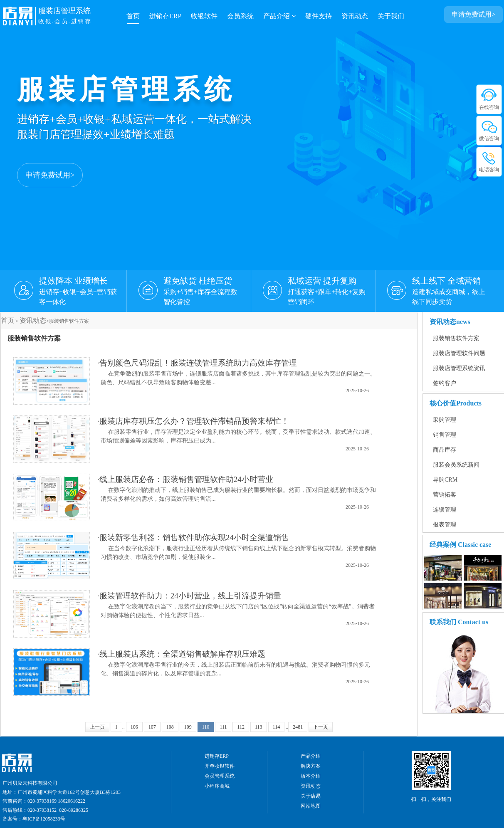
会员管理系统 (220, 776)
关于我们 (391, 16)
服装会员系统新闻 (456, 465)
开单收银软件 (220, 766)
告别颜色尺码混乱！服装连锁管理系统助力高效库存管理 (198, 363)
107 (152, 727)
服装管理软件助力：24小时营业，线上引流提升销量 (190, 596)
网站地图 (311, 806)
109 (188, 727)
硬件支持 (319, 16)
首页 (133, 16)
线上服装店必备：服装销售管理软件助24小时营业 (186, 479)
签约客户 (445, 383)
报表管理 (445, 525)
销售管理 (445, 435)
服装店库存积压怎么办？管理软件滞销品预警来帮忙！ (194, 421)
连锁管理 (445, 510)
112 (241, 727)
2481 (298, 727)
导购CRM (445, 480)
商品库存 (445, 450)
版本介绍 (311, 776)
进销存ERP (165, 16)
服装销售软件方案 (456, 338)
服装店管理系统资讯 (459, 368)
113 (259, 727)
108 (170, 727)
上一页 (97, 727)
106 (134, 727)
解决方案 (311, 766)
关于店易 (311, 796)
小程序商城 (217, 786)
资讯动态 (355, 16)
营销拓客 (445, 495)
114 (277, 727)
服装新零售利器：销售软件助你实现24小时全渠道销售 (194, 538)
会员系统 (240, 16)
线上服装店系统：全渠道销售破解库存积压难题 (182, 654)
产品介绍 (279, 16)
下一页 (321, 727)
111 (223, 727)
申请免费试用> (50, 175)
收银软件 (204, 16)
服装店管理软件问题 (459, 353)
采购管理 (445, 420)
